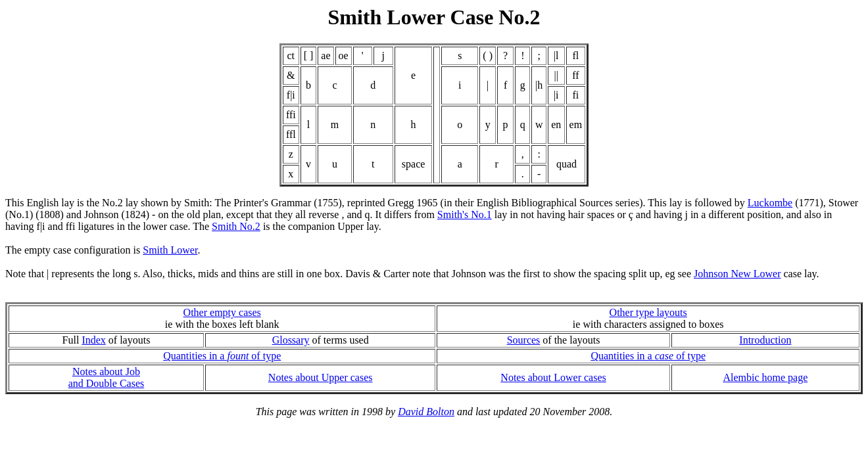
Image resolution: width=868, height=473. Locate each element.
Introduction (765, 340)
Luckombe (770, 203)
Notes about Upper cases (321, 377)
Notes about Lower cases (553, 377)
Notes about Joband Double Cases (107, 377)
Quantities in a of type (222, 356)
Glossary (291, 340)
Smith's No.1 (465, 214)
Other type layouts (648, 312)
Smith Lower (170, 250)
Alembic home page (765, 377)
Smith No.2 (236, 226)
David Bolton (426, 412)
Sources (524, 340)
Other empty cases (222, 312)
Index (93, 340)
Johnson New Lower (737, 274)
